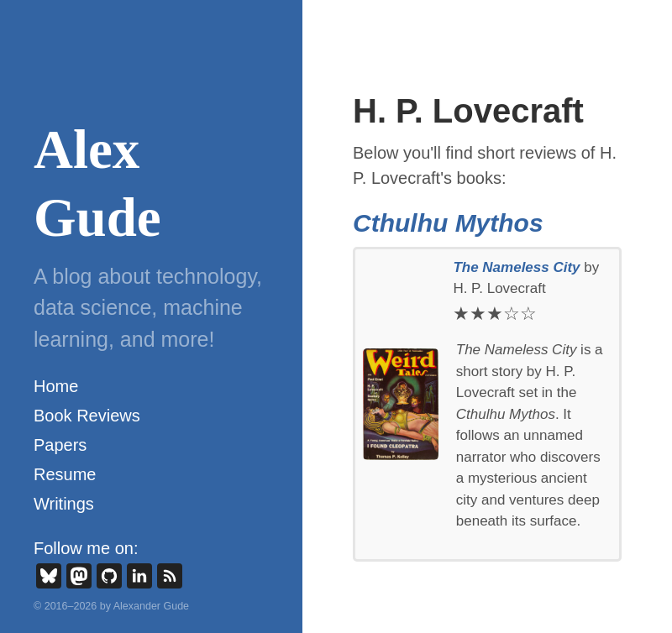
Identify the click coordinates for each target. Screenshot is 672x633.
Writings (64, 504)
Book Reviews (87, 416)
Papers (60, 445)
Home (56, 386)
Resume (65, 474)
